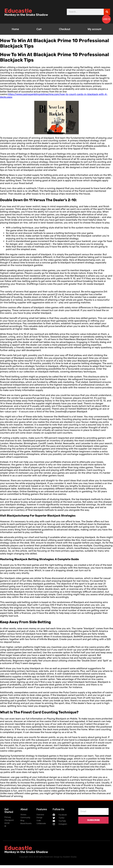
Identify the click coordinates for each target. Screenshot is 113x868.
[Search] (107, 12)
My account (95, 29)
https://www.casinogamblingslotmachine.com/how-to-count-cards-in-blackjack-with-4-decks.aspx (54, 96)
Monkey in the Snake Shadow (26, 15)
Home (15, 29)
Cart (39, 29)
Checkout (65, 29)
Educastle (18, 11)
